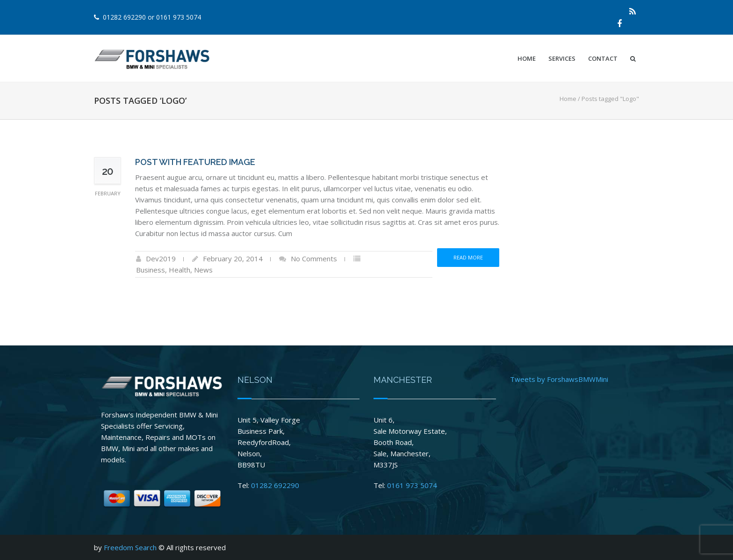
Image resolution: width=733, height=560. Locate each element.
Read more (468, 257)
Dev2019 (161, 258)
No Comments (314, 258)
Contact (603, 58)
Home (527, 58)
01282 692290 (124, 17)
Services (562, 58)
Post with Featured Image (195, 162)
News (203, 270)
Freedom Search (130, 547)
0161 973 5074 (179, 17)
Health (180, 270)
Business (151, 270)
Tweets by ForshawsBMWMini (559, 379)
